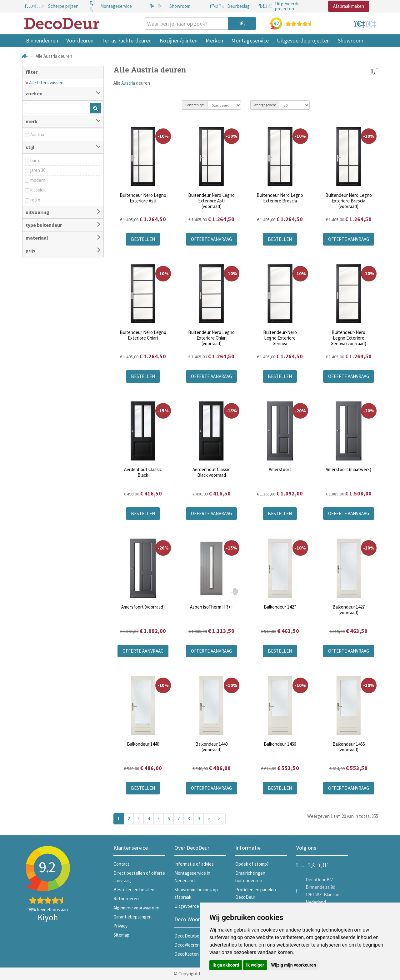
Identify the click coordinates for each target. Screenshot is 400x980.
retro (35, 200)
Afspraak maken (349, 6)
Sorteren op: (195, 105)
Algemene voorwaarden (136, 908)
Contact (121, 864)
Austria (37, 134)
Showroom (351, 40)
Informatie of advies (194, 864)
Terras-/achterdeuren (127, 40)
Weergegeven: (265, 105)
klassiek (38, 190)
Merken (214, 40)
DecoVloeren (187, 945)
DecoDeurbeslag (191, 936)
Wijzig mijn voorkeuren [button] (293, 965)
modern (38, 180)
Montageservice (250, 40)
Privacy (120, 926)
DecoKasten (187, 954)
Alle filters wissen (44, 83)
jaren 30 (38, 170)
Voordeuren (80, 40)
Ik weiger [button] (255, 965)
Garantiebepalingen (132, 917)
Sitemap (121, 935)
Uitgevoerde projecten (303, 40)
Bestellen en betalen (134, 890)
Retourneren (126, 899)
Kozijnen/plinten (179, 40)
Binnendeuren (42, 40)
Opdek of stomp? (252, 864)
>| (220, 819)
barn (35, 160)
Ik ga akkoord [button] (226, 965)
